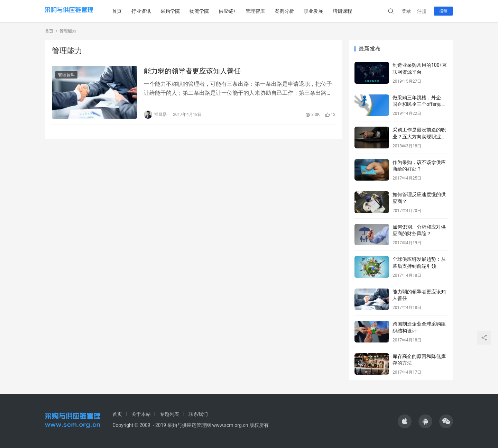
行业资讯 (150, 11)
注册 (422, 11)
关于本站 (141, 414)
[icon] (405, 421)
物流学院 (209, 11)
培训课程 (352, 11)
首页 (126, 11)
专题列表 (169, 414)
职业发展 (323, 11)
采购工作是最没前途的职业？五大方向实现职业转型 (419, 136)
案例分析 (294, 11)
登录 (406, 11)
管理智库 (265, 11)
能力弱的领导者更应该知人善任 (192, 72)
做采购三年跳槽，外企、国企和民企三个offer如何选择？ (419, 104)
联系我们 (198, 414)
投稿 (443, 11)
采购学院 (179, 11)
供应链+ (237, 11)
